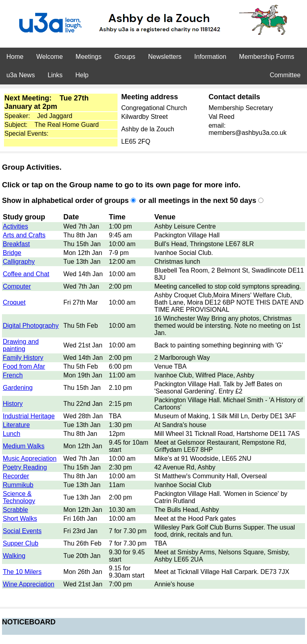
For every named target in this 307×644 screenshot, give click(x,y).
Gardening (18, 388)
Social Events (22, 531)
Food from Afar (24, 366)
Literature (16, 425)
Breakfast (16, 244)
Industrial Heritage (29, 416)
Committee (285, 75)
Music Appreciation (30, 458)
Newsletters (165, 57)
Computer (17, 286)
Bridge (12, 253)
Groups (125, 57)
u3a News (21, 75)
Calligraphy (19, 262)
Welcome (50, 57)
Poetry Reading (25, 467)
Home (15, 57)
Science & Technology (19, 497)
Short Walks (20, 519)
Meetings (89, 57)
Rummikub (18, 485)
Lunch (12, 434)
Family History (23, 358)
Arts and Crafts (24, 235)
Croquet (14, 302)
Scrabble (15, 510)
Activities (15, 226)
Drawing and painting (21, 345)
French (13, 375)
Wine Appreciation (29, 584)
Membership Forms (267, 57)
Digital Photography (31, 326)
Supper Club (21, 543)
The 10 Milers (22, 572)
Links (55, 75)
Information (210, 57)
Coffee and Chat (26, 274)
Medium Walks (24, 446)
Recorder (16, 476)
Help (82, 75)
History (13, 404)
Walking (14, 556)
